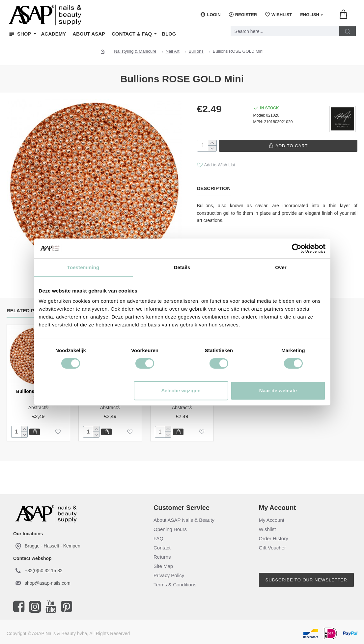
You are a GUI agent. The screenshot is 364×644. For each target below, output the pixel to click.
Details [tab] (182, 267)
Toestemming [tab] (83, 267)
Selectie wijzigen (181, 391)
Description (214, 188)
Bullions (196, 51)
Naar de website (278, 391)
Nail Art (173, 51)
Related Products (33, 310)
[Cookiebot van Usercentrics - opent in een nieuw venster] (297, 248)
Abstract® (39, 407)
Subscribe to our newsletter (306, 580)
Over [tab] (281, 267)
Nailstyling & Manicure (135, 51)
